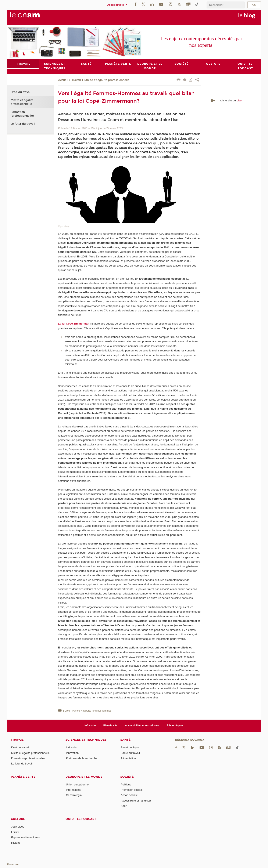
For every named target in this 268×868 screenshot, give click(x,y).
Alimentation (128, 758)
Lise (239, 100)
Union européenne (77, 784)
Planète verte (23, 777)
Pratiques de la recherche (82, 758)
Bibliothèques (175, 726)
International (74, 790)
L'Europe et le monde (84, 777)
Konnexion (13, 864)
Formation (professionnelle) (22, 114)
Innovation (72, 753)
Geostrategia (74, 795)
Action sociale (129, 795)
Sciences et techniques (86, 740)
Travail (76, 80)
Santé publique (130, 747)
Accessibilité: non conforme (142, 726)
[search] (226, 5)
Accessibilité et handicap (136, 801)
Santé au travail (130, 753)
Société (127, 777)
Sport (124, 806)
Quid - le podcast (81, 819)
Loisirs (15, 832)
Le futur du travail (23, 124)
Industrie (71, 747)
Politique (126, 784)
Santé (125, 740)
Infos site (90, 726)
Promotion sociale (132, 790)
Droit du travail (21, 92)
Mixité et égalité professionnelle (107, 80)
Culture (18, 819)
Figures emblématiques (26, 837)
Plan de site (110, 726)
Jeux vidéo (18, 827)
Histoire (16, 843)
